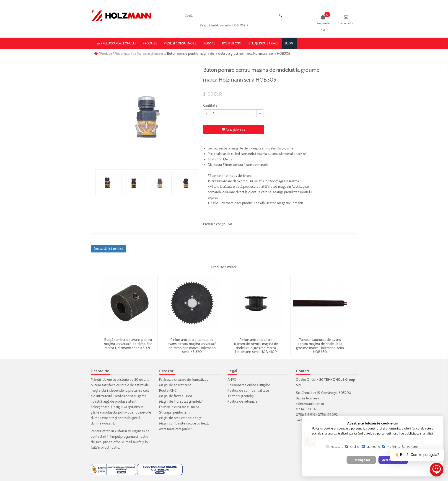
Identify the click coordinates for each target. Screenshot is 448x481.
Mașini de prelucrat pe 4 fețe (180, 418)
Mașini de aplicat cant (175, 385)
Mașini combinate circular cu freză (184, 423)
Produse (150, 43)
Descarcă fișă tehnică (109, 249)
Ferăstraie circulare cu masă (179, 407)
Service (209, 43)
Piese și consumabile (180, 43)
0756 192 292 (328, 415)
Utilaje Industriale (263, 43)
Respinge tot (361, 460)
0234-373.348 (307, 409)
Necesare (335, 447)
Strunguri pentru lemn (175, 412)
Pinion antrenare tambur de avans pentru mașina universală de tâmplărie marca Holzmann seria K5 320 (192, 346)
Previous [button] (99, 183)
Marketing (371, 447)
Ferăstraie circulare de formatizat (184, 380)
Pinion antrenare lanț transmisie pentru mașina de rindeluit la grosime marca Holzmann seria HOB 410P (256, 346)
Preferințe (391, 447)
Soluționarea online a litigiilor (249, 385)
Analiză (352, 447)
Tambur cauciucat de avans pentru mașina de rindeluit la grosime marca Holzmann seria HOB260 (320, 346)
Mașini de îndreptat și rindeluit (181, 401)
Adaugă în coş (233, 130)
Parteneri (411, 447)
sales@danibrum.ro (310, 404)
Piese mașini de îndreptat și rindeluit (140, 54)
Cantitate (210, 105)
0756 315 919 (306, 415)
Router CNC (232, 43)
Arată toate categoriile (175, 429)
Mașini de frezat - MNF (176, 396)
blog (289, 43)
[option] (147, 117)
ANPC (232, 380)
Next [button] (194, 183)
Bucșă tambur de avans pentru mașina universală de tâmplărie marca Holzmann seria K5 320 (128, 344)
